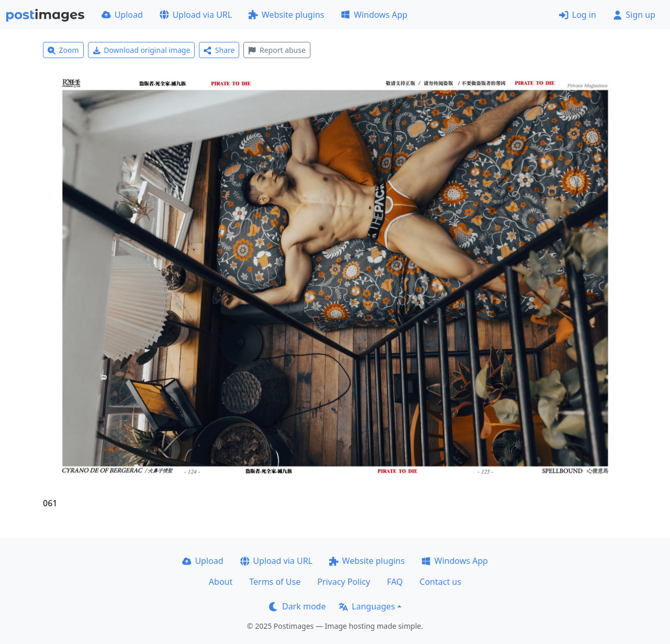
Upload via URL (196, 15)
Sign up (634, 15)
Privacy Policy (344, 582)
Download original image (142, 50)
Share (219, 50)
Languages (367, 606)
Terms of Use (275, 582)
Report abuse (277, 50)
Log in (578, 15)
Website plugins (286, 15)
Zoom (63, 50)
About (221, 582)
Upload (122, 15)
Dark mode (297, 606)
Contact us (441, 582)
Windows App (374, 15)
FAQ (395, 582)
